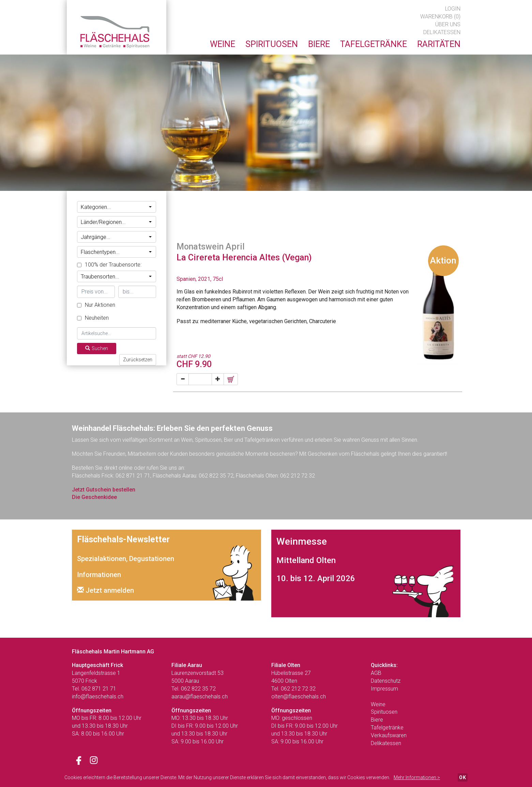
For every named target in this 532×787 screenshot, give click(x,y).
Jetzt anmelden (105, 590)
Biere (377, 720)
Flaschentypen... (116, 252)
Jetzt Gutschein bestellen (104, 490)
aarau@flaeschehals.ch (200, 697)
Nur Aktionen (96, 305)
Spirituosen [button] (272, 44)
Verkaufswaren (389, 735)
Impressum (384, 689)
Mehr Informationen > (417, 777)
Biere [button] (319, 44)
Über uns (448, 24)
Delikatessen (442, 32)
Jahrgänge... (116, 237)
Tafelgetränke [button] (374, 44)
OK (463, 777)
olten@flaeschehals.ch (299, 697)
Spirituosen (384, 712)
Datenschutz (386, 681)
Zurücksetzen (138, 360)
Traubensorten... (116, 277)
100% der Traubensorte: (109, 265)
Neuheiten (93, 318)
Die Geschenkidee (94, 497)
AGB (376, 673)
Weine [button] (223, 44)
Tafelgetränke (387, 728)
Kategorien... (116, 207)
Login (453, 9)
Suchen (97, 348)
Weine (378, 704)
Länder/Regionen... (116, 222)
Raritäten (439, 44)
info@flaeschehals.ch (98, 697)
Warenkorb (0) (440, 17)
